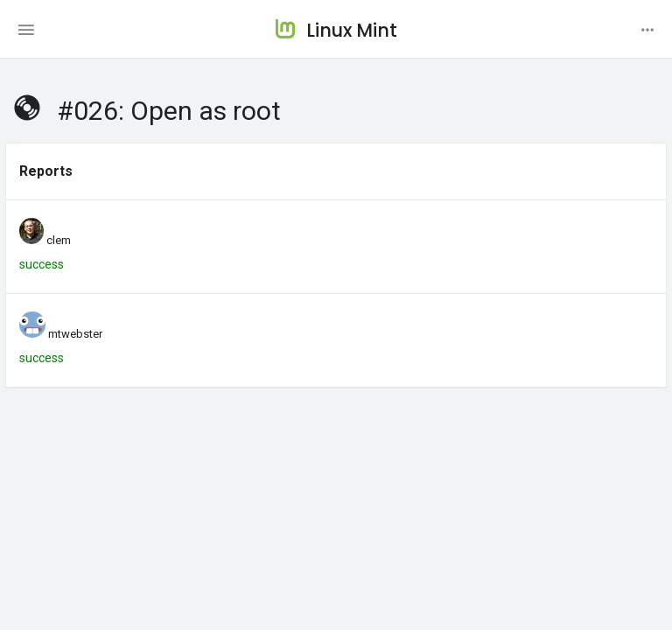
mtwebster (75, 334)
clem (59, 240)
